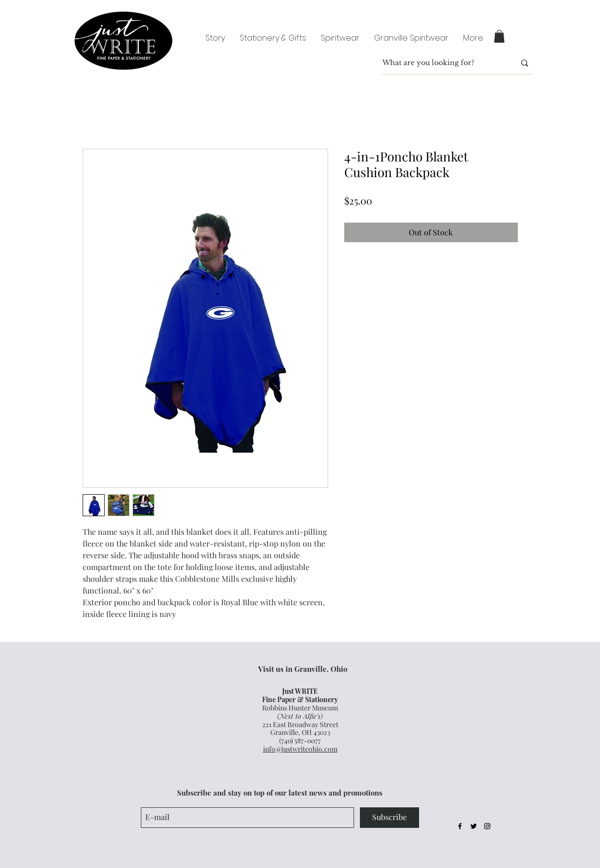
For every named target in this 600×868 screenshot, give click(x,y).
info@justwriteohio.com (300, 749)
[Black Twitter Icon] (474, 826)
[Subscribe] (389, 818)
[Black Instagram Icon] (487, 826)
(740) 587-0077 (300, 741)
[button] (499, 36)
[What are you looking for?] (442, 63)
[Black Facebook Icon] (460, 826)
